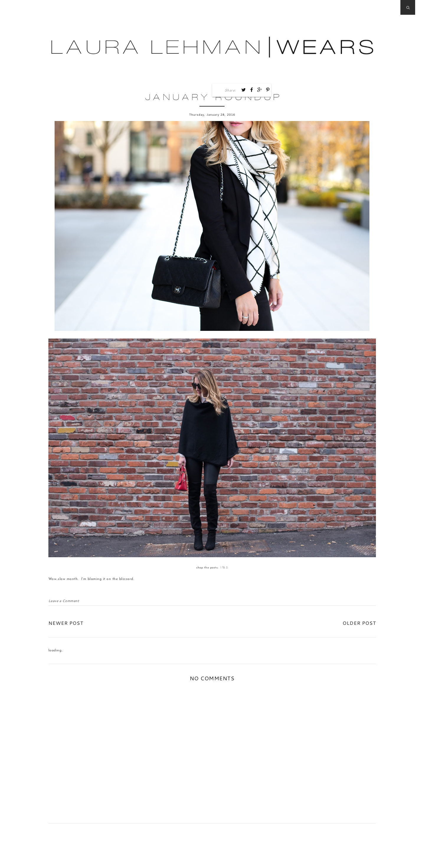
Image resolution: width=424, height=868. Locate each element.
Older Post (359, 623)
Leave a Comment (64, 601)
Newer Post (66, 623)
